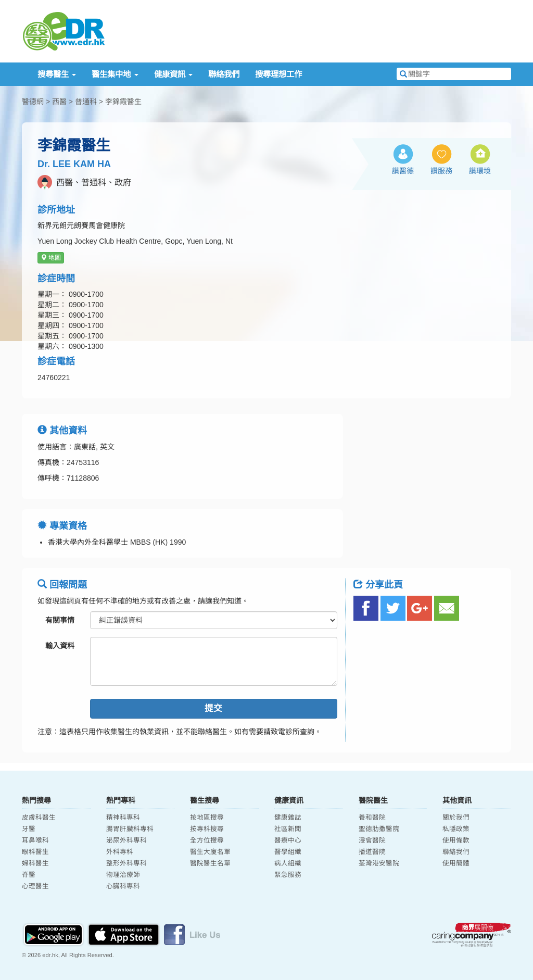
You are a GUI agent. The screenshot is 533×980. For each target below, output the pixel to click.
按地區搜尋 (207, 818)
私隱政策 (456, 829)
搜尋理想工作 (278, 74)
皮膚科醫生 (39, 818)
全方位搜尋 (207, 840)
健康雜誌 (288, 818)
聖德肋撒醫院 (379, 829)
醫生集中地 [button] (115, 74)
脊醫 (29, 875)
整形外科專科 (126, 863)
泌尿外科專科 (126, 840)
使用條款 (456, 840)
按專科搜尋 (207, 829)
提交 (213, 708)
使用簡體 (456, 863)
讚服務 (441, 171)
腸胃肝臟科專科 (130, 829)
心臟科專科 (123, 886)
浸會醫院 (372, 840)
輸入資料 (60, 646)
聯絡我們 (224, 74)
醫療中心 (288, 840)
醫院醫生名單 (210, 863)
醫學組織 (288, 852)
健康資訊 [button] (173, 74)
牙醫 (29, 829)
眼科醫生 (35, 852)
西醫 (59, 102)
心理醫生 (35, 886)
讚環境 (480, 171)
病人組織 (288, 863)
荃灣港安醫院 (379, 863)
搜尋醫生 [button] (57, 74)
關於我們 (456, 818)
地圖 (51, 258)
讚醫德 (403, 171)
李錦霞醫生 (123, 102)
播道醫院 (372, 852)
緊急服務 (288, 875)
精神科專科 (123, 818)
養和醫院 (372, 818)
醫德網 (33, 102)
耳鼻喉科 (35, 840)
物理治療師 (123, 875)
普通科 (86, 102)
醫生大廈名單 (210, 852)
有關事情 (60, 620)
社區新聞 (288, 829)
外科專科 (120, 852)
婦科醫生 (35, 863)
